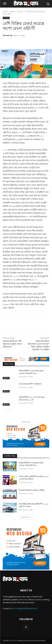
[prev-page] (4, 410)
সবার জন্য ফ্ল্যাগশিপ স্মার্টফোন (30, 384)
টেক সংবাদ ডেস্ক (8, 35)
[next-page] (9, 410)
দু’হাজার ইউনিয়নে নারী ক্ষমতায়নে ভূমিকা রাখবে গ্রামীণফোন (12, 344)
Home (5, 12)
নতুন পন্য (20, 12)
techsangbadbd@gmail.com (25, 608)
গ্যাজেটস (12, 12)
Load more (26, 517)
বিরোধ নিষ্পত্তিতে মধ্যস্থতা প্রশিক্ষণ (32, 490)
